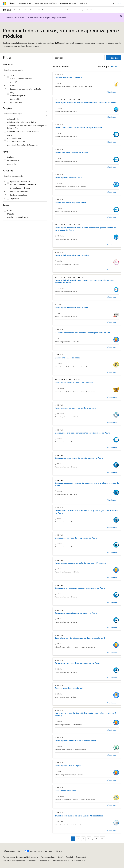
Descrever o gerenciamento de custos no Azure (76, 613)
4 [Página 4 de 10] (89, 839)
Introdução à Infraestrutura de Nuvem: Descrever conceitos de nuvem (86, 102)
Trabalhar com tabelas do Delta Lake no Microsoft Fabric (80, 816)
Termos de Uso (45, 861)
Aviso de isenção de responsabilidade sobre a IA (21, 857)
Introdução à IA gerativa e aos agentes (72, 255)
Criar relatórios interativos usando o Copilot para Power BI (81, 638)
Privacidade (80, 857)
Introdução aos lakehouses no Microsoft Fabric (76, 741)
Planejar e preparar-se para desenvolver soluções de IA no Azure (83, 333)
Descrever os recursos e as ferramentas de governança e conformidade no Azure (86, 512)
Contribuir (70, 857)
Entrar (119, 3)
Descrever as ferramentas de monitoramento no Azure (79, 458)
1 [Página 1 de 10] (73, 839)
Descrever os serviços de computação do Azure (76, 538)
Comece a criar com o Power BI (69, 77)
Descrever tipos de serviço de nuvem (71, 153)
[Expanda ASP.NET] (5, 82)
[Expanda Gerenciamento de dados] (5, 188)
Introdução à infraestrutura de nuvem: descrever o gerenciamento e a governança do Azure (86, 229)
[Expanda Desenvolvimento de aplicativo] (5, 185)
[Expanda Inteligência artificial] (5, 195)
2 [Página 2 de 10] (78, 839)
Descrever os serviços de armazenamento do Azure (77, 663)
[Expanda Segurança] (5, 198)
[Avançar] (102, 839)
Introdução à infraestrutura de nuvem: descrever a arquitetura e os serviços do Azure (84, 281)
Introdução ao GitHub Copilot (68, 766)
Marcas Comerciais (60, 861)
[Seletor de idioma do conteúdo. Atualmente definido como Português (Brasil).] (12, 851)
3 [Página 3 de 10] (83, 839)
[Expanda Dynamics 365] (5, 102)
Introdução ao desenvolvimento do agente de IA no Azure (81, 563)
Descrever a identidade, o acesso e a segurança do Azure (80, 588)
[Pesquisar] (79, 58)
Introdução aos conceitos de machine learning (75, 408)
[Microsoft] (4, 3)
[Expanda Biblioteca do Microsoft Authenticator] (5, 89)
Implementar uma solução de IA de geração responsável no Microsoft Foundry (86, 714)
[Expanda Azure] (5, 85)
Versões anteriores (48, 857)
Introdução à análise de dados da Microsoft (74, 383)
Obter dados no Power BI (66, 791)
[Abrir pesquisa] (113, 3)
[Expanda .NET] (5, 75)
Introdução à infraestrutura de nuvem (71, 308)
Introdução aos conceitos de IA (69, 178)
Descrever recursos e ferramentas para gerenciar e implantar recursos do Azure (87, 484)
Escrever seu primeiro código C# (69, 688)
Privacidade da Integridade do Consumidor (19, 861)
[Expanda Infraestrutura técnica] (5, 191)
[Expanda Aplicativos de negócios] (5, 181)
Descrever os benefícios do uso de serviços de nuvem (79, 127)
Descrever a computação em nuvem (71, 203)
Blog (59, 857)
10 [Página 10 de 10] (96, 839)
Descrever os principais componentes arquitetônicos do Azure (82, 433)
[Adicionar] (112, 92)
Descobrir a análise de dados (68, 358)
